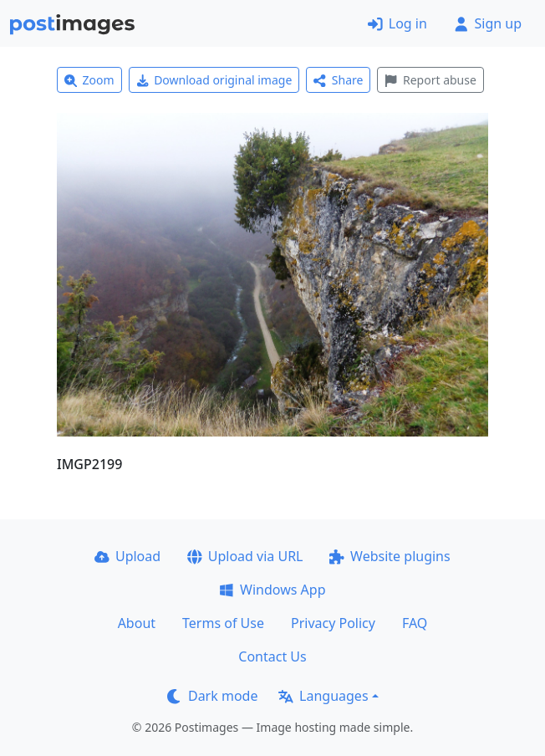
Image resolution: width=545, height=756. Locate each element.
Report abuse (430, 80)
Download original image (214, 80)
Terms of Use (223, 623)
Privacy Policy (333, 623)
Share (338, 80)
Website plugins (390, 556)
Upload (127, 556)
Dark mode (212, 696)
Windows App (272, 590)
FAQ (415, 623)
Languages (323, 696)
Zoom (89, 80)
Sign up (488, 23)
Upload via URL (245, 556)
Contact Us (272, 656)
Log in (397, 23)
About (137, 623)
